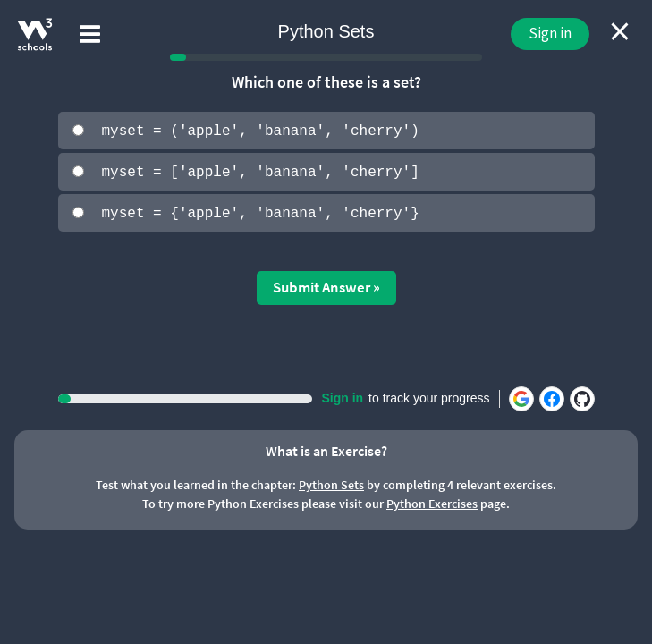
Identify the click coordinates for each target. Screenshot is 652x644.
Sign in (550, 33)
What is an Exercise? (326, 449)
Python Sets (331, 484)
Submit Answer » (326, 286)
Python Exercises (432, 503)
